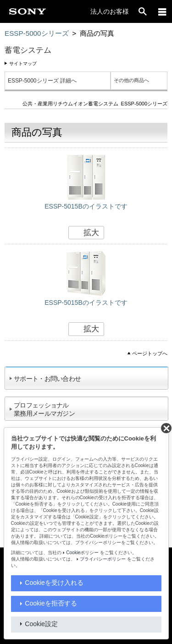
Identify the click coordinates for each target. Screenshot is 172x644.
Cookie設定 (41, 624)
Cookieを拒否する (51, 603)
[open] (143, 11)
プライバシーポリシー (103, 559)
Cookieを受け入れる (54, 583)
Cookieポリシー (82, 553)
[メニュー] (162, 11)
